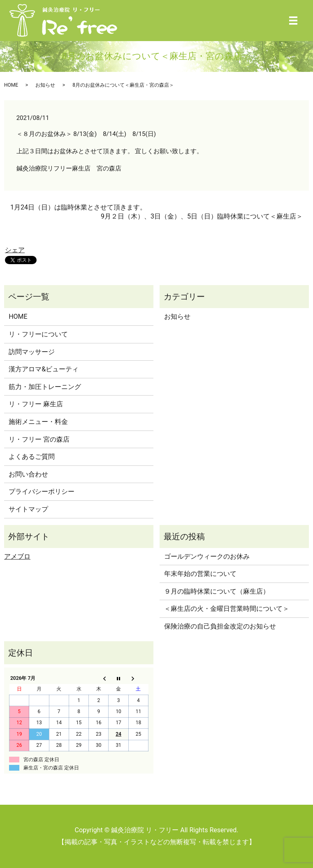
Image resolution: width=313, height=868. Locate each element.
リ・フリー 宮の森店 (39, 439)
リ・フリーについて (38, 334)
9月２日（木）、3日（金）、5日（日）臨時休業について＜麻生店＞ (202, 216)
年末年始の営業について (200, 574)
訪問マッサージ (32, 352)
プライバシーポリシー (42, 492)
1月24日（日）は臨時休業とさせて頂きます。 (78, 207)
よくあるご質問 (32, 457)
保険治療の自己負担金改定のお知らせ (220, 626)
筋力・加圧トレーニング (45, 387)
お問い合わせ (28, 474)
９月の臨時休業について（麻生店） (217, 591)
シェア (15, 250)
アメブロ (17, 556)
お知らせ (45, 85)
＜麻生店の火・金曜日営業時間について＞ (227, 609)
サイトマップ (28, 509)
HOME (11, 85)
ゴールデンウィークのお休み (207, 556)
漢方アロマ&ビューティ (44, 369)
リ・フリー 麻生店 (36, 404)
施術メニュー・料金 (38, 422)
